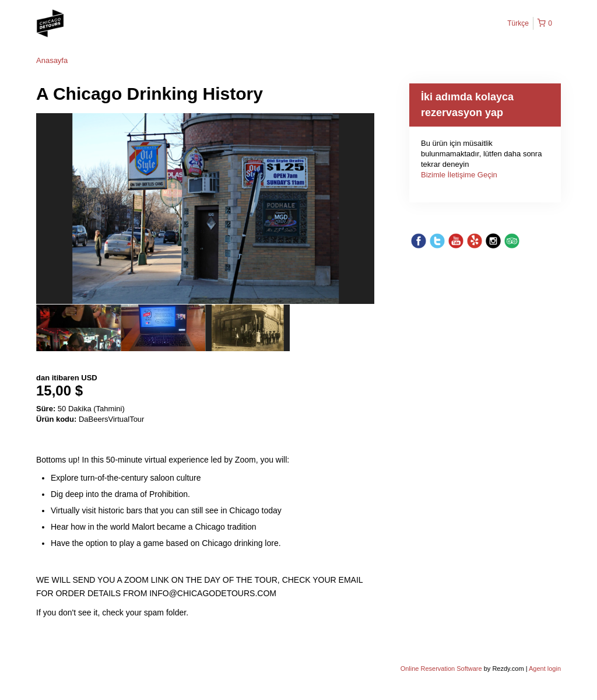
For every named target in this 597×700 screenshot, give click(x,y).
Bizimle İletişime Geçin (459, 175)
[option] (78, 328)
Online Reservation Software (441, 668)
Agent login (545, 668)
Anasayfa (52, 60)
